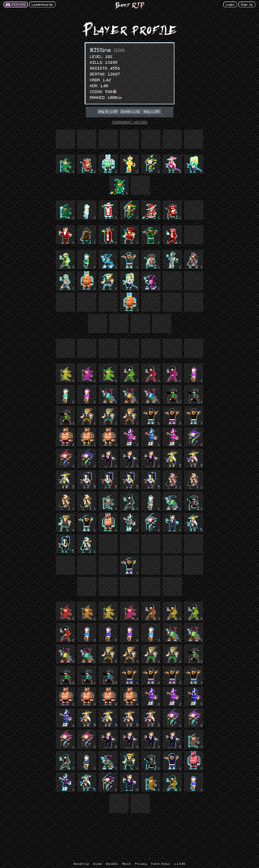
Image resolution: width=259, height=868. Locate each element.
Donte (131, 111)
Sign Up (247, 4)
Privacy (141, 864)
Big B (108, 111)
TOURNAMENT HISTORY (130, 122)
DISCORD (19, 4)
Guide (98, 864)
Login (230, 4)
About (126, 864)
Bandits (112, 864)
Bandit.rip (81, 864)
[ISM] (119, 50)
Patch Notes (161, 864)
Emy (152, 111)
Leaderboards (42, 4)
